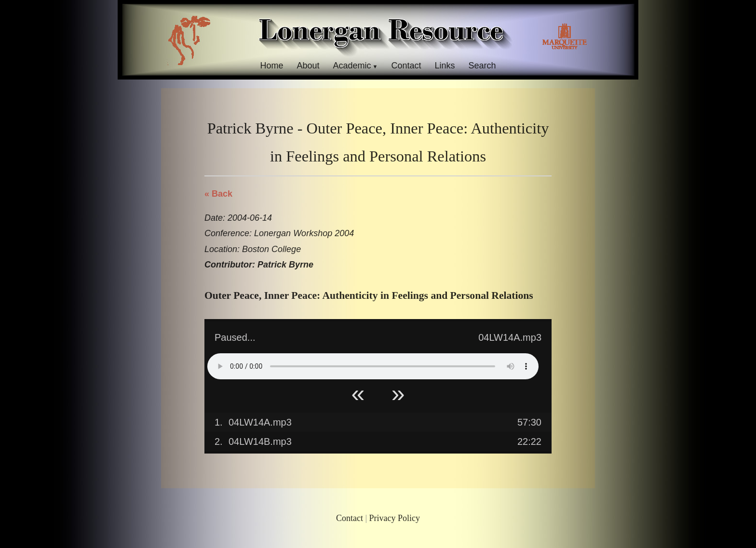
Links (445, 66)
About (308, 66)
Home (271, 66)
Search (482, 66)
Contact (406, 66)
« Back (218, 194)
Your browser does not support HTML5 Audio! (373, 366)
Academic (352, 66)
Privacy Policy (395, 518)
